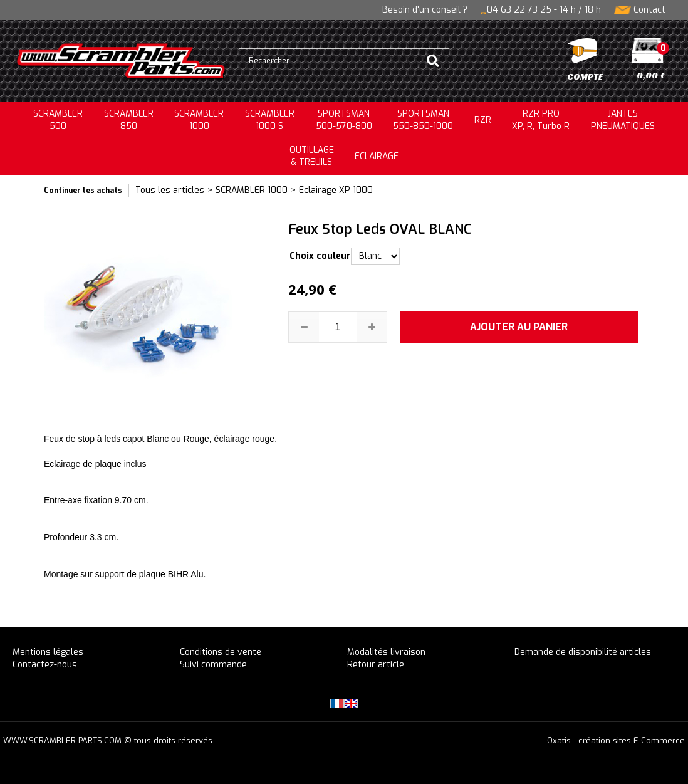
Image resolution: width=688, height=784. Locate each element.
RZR (483, 120)
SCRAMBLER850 (129, 120)
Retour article (376, 665)
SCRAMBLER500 (58, 120)
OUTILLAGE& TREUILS (312, 156)
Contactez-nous (45, 665)
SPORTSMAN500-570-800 (344, 120)
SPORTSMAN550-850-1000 (423, 120)
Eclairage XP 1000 (336, 190)
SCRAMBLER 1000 (252, 190)
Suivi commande (213, 665)
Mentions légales (48, 652)
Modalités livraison (386, 652)
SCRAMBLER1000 (199, 120)
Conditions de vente (221, 652)
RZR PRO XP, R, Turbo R (541, 120)
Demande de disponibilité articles (583, 652)
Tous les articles (170, 190)
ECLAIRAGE (377, 156)
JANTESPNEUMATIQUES (623, 120)
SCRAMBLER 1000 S (270, 120)
